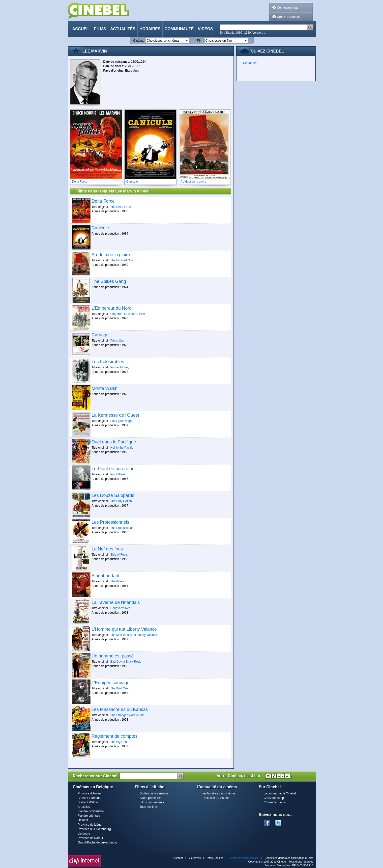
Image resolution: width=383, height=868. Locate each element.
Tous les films (149, 807)
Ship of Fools (119, 555)
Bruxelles (84, 807)
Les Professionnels (111, 522)
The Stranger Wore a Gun (127, 715)
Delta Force (103, 201)
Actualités (123, 29)
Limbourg (84, 834)
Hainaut (83, 820)
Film (200, 41)
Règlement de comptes (115, 736)
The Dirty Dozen (121, 501)
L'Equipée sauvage (111, 683)
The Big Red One (122, 260)
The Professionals (122, 528)
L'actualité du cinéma (216, 798)
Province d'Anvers (90, 793)
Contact (178, 858)
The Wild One (119, 688)
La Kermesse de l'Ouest (116, 415)
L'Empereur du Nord (112, 308)
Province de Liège (90, 825)
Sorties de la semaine (154, 793)
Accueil (81, 29)
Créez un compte (288, 17)
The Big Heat (119, 742)
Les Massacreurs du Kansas (120, 709)
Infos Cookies (215, 858)
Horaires (150, 29)
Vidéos (205, 29)
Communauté (179, 29)
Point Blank (118, 474)
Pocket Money (120, 367)
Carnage (100, 335)
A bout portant (106, 576)
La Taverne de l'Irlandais (116, 602)
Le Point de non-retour (114, 469)
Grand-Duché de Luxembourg (98, 842)
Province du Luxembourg (94, 829)
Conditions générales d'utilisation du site (289, 858)
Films (100, 29)
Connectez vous (288, 8)
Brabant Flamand (89, 798)
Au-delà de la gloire (111, 255)
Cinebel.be (250, 63)
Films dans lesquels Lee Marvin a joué (110, 191)
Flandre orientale (89, 816)
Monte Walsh (105, 388)
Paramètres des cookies (244, 858)
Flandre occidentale (91, 811)
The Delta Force (121, 207)
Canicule (100, 228)
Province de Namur (91, 838)
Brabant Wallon (88, 802)
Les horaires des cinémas (219, 793)
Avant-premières (151, 798)
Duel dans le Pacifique (114, 442)
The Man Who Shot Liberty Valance (134, 635)
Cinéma (138, 41)
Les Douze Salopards (113, 495)
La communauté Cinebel (280, 793)
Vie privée (195, 858)
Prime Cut (117, 341)
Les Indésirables (108, 362)
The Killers (117, 581)
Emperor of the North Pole (128, 314)
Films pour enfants (152, 802)
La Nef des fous (107, 549)
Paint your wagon (122, 421)
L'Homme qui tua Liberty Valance (124, 629)
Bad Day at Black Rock (126, 662)
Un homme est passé (113, 656)
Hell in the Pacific (122, 448)
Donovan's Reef (121, 608)
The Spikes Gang (109, 281)
